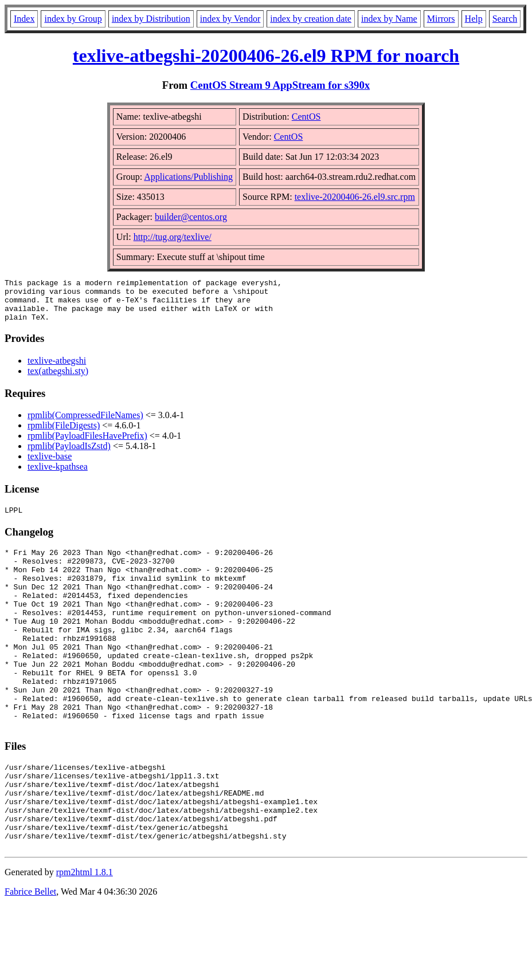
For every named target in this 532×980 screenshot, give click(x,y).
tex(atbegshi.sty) (58, 379)
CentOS (306, 117)
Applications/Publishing (188, 177)
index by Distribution (151, 19)
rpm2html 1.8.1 (85, 936)
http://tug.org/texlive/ (173, 237)
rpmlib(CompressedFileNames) (85, 424)
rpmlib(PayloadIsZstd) (69, 454)
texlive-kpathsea (58, 475)
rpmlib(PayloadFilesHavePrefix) (87, 444)
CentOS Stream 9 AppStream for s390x (280, 85)
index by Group (73, 19)
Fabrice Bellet (30, 955)
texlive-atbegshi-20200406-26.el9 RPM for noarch (266, 56)
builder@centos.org (191, 217)
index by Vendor (230, 19)
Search (505, 19)
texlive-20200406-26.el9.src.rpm (355, 197)
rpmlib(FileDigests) (64, 434)
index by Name (389, 19)
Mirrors (441, 19)
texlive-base (50, 465)
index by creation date (311, 19)
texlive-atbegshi (57, 369)
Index (24, 19)
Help (474, 19)
